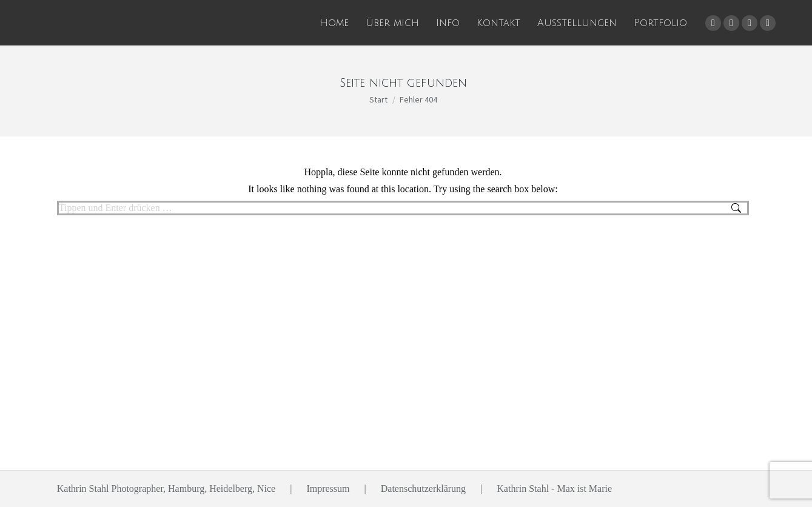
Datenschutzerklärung (423, 489)
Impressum (328, 489)
